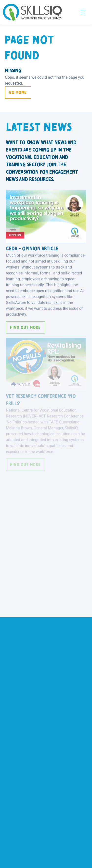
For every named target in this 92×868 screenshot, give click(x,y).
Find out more (25, 326)
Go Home (18, 92)
